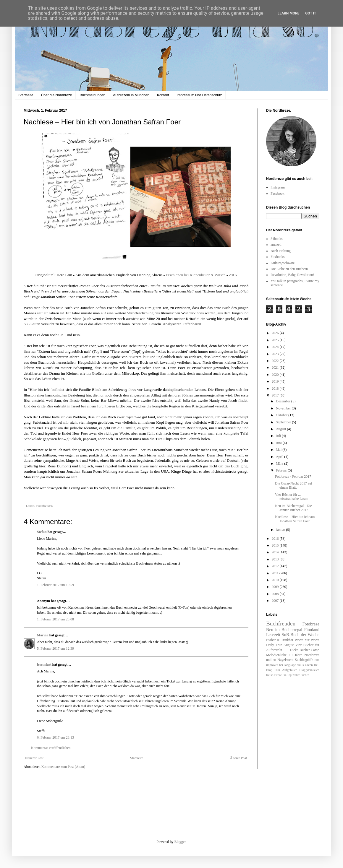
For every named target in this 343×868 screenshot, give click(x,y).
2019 (276, 381)
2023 (276, 354)
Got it (311, 13)
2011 (276, 573)
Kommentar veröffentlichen (51, 748)
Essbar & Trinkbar (280, 640)
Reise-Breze (274, 675)
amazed (276, 245)
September (284, 422)
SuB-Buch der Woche (301, 635)
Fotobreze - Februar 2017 (293, 477)
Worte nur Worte (307, 640)
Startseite (26, 95)
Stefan (42, 532)
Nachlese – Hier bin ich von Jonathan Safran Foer (295, 519)
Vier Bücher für (307, 645)
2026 (276, 333)
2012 (276, 566)
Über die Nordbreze (57, 95)
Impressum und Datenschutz (199, 95)
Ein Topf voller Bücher (295, 675)
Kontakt (163, 95)
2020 (276, 375)
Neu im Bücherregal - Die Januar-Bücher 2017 (293, 508)
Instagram (278, 187)
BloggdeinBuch (309, 670)
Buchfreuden (44, 506)
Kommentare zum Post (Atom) (63, 767)
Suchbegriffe (304, 660)
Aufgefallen (290, 670)
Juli (279, 436)
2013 (276, 559)
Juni (279, 443)
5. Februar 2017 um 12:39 (55, 648)
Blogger (180, 842)
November (284, 408)
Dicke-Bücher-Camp (305, 650)
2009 (276, 587)
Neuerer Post (34, 758)
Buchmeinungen (92, 95)
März (280, 464)
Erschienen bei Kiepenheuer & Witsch (196, 275)
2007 (276, 601)
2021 (276, 368)
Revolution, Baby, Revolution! (292, 275)
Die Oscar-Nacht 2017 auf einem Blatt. (294, 485)
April (280, 457)
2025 (276, 340)
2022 (276, 361)
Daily (270, 645)
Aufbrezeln (274, 650)
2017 (276, 395)
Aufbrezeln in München (131, 95)
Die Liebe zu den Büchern (289, 269)
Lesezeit (273, 635)
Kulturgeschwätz (283, 263)
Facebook (278, 194)
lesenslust (44, 664)
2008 (276, 594)
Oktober (282, 415)
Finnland (312, 630)
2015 (276, 545)
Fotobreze (311, 624)
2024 (276, 347)
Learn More (289, 13)
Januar (281, 530)
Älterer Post (238, 758)
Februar (282, 470)
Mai (279, 450)
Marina (43, 635)
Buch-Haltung (281, 251)
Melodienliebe (276, 655)
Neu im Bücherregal (284, 630)
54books (277, 239)
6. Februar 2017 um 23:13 (55, 737)
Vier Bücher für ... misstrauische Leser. (292, 497)
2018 (276, 389)
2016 (276, 539)
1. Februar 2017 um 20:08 (55, 619)
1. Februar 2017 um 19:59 (55, 585)
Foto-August (285, 645)
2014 (276, 552)
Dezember (284, 401)
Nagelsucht (285, 660)
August (281, 429)
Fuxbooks (278, 257)
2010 (276, 580)
